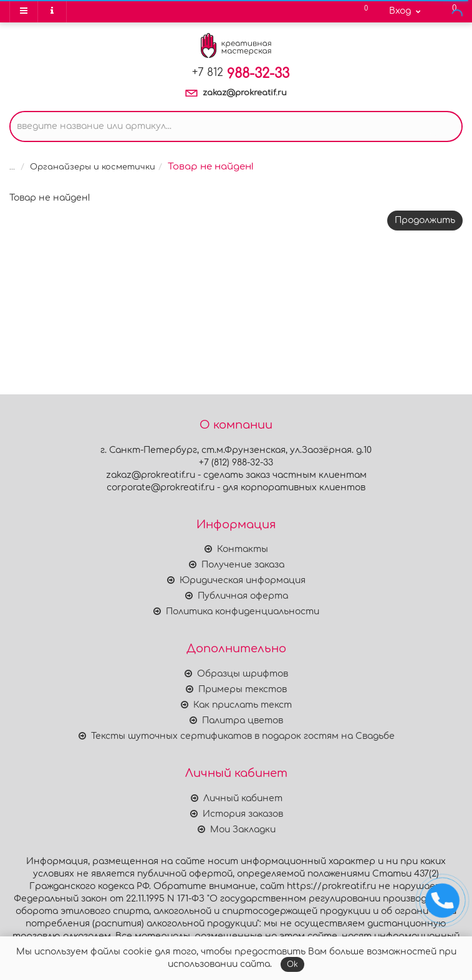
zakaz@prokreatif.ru (245, 93)
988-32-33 (241, 74)
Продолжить (425, 220)
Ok (292, 964)
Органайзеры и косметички (93, 167)
